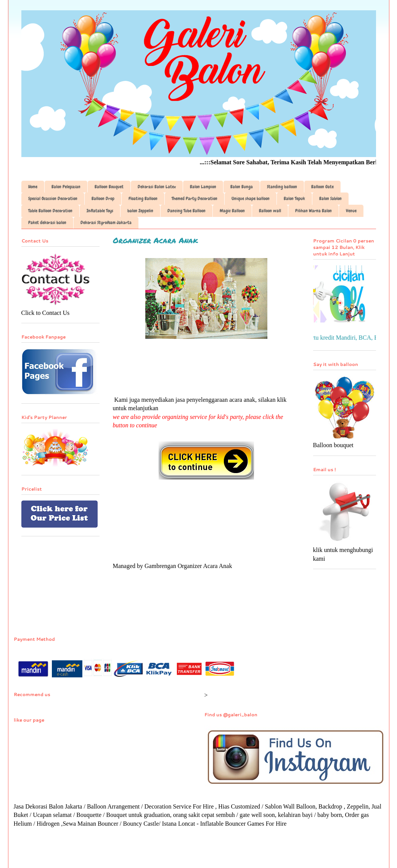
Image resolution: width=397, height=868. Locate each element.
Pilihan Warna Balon (313, 211)
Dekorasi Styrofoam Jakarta (106, 223)
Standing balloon (282, 187)
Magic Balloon (232, 211)
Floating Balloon (143, 199)
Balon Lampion (203, 187)
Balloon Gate (322, 187)
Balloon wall (270, 211)
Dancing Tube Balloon (186, 211)
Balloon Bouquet (109, 187)
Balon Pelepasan (66, 187)
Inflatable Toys (100, 211)
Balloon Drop (103, 199)
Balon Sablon (330, 199)
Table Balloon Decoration (50, 211)
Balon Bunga (242, 187)
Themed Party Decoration (194, 199)
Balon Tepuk (294, 199)
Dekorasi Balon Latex (157, 187)
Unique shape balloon (251, 199)
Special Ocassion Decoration (53, 199)
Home (33, 187)
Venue (351, 211)
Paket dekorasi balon (47, 223)
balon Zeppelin (140, 211)
